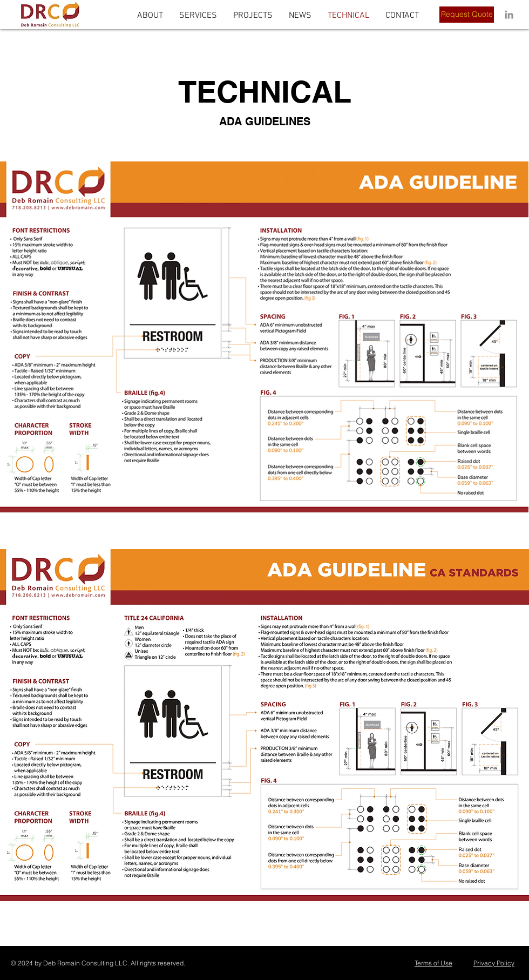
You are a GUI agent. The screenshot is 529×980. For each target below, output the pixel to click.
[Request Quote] (467, 15)
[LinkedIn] (509, 15)
